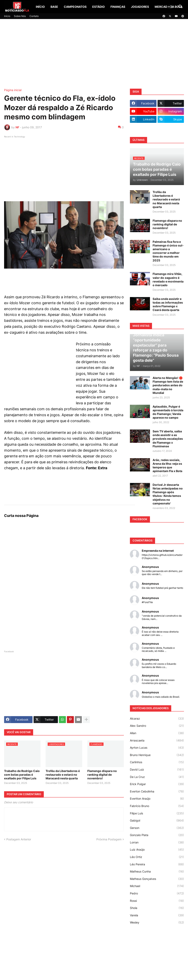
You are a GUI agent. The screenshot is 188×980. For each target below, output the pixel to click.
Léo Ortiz (157, 857)
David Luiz (157, 770)
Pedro (157, 893)
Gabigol (157, 821)
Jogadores (140, 7)
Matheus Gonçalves (157, 879)
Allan (157, 733)
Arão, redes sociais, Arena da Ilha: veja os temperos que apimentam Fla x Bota (167, 466)
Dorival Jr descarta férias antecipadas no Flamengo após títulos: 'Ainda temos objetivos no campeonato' (168, 494)
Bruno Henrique (157, 755)
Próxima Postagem (109, 839)
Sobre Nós (20, 16)
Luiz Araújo (157, 850)
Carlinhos (157, 762)
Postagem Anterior (19, 839)
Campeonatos (75, 7)
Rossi (157, 901)
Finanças (118, 7)
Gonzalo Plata (157, 835)
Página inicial (13, 90)
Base (54, 7)
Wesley (157, 922)
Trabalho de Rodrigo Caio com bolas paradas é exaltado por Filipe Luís (22, 775)
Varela (157, 915)
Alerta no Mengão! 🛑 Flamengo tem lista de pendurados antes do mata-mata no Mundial (168, 385)
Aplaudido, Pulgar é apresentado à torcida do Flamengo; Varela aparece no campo (168, 412)
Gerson (157, 828)
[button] (170, 7)
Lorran (157, 842)
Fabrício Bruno (157, 806)
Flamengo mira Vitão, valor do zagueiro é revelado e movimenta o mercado (168, 279)
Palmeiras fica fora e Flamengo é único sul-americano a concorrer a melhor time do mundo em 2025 (168, 251)
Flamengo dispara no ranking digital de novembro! (102, 775)
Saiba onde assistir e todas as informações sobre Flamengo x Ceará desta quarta (168, 304)
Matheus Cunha (157, 871)
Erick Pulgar (157, 784)
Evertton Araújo (157, 799)
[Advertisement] (94, 54)
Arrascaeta (157, 740)
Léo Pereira (157, 864)
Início (40, 7)
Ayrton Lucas (157, 748)
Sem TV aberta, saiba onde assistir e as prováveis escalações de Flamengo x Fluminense (168, 439)
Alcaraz (157, 719)
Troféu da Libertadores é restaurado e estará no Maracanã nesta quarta (63, 775)
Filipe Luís (157, 813)
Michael (157, 886)
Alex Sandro (157, 726)
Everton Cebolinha (157, 791)
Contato (34, 16)
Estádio (99, 7)
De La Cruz (157, 777)
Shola (157, 908)
